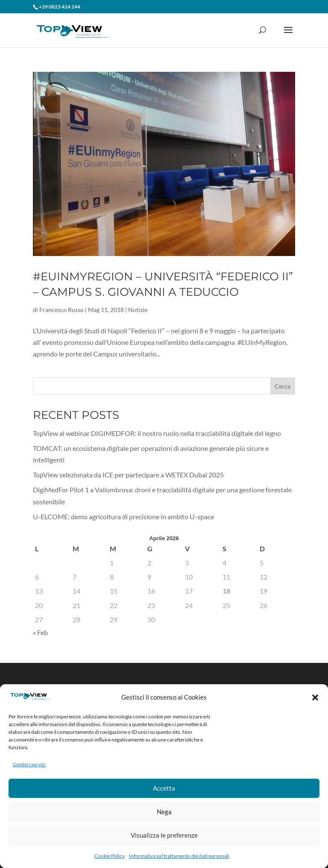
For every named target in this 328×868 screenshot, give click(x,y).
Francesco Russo (61, 310)
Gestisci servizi (29, 764)
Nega (164, 812)
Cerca (283, 386)
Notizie (138, 310)
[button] (315, 697)
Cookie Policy (110, 856)
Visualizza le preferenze (164, 835)
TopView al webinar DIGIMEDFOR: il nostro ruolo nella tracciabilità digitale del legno (157, 433)
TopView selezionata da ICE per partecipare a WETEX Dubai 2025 (128, 475)
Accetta (164, 788)
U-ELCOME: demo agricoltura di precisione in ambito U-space (123, 516)
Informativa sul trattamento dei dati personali (179, 856)
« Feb (40, 632)
